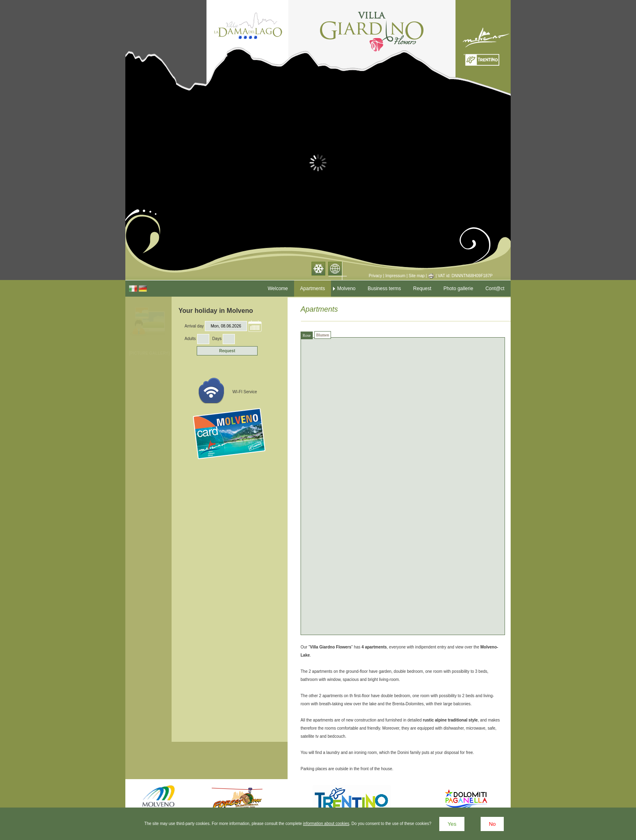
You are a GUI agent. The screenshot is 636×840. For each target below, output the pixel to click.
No (492, 824)
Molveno (346, 289)
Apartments (313, 289)
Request (422, 289)
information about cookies (326, 824)
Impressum (395, 276)
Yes (452, 824)
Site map (417, 276)
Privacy (375, 276)
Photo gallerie (458, 289)
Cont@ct (495, 289)
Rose (307, 335)
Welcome (278, 289)
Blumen (323, 335)
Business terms (385, 289)
